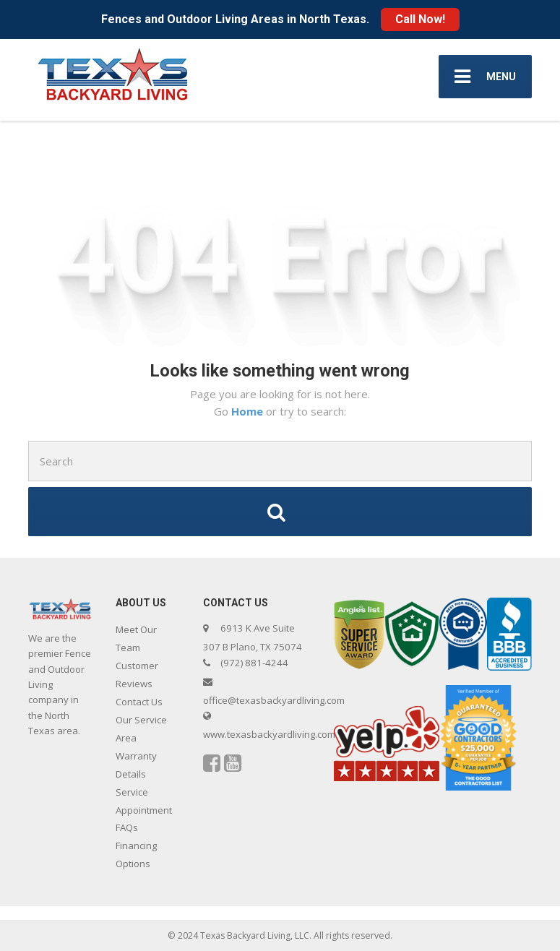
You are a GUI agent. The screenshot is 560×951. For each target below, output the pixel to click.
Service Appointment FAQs (144, 810)
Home (249, 411)
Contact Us (139, 702)
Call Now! (420, 19)
